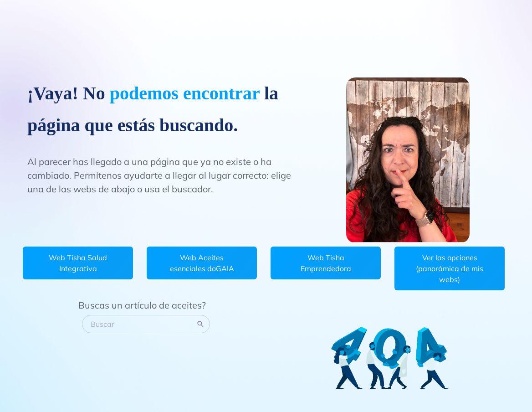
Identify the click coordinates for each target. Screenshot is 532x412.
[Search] (200, 324)
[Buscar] (141, 324)
